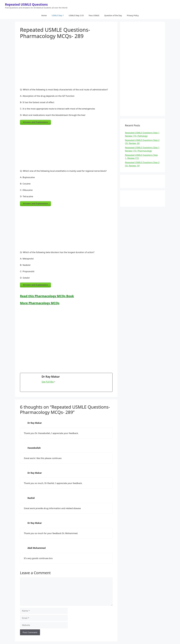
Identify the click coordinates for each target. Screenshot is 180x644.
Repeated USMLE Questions (26, 4)
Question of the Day (113, 15)
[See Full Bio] (55, 382)
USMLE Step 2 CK (76, 15)
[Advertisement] (66, 64)
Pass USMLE (94, 15)
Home (44, 15)
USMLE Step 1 (58, 15)
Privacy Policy (133, 15)
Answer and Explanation (35, 122)
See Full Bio (48, 382)
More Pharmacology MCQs (40, 303)
